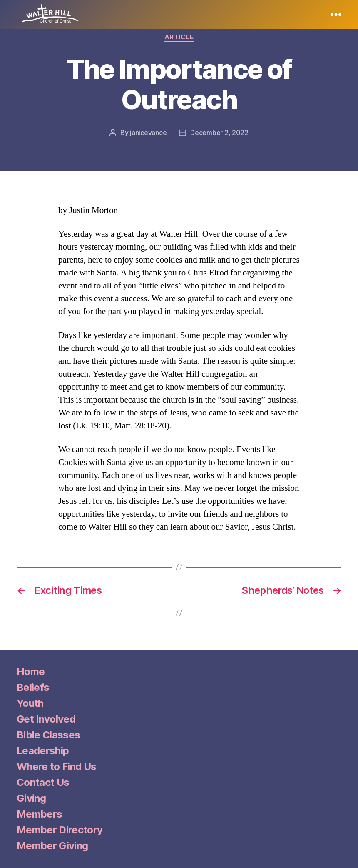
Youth (30, 703)
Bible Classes (48, 735)
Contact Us (43, 782)
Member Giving (52, 846)
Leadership (43, 751)
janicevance (148, 133)
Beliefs (33, 687)
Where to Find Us (56, 767)
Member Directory (60, 830)
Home (31, 672)
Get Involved (46, 719)
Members (39, 814)
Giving (31, 798)
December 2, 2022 (219, 133)
